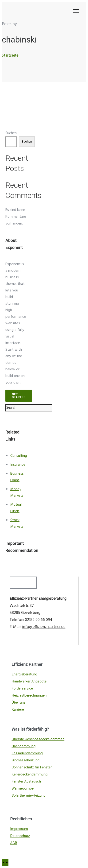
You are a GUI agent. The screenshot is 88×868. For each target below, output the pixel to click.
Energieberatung (25, 674)
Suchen (11, 133)
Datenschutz (20, 836)
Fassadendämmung (27, 753)
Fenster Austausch (26, 781)
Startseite (10, 56)
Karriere (18, 709)
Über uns (19, 702)
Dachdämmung (24, 746)
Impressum (19, 829)
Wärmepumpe (23, 788)
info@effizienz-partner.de (44, 627)
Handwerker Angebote (29, 681)
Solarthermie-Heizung (29, 795)
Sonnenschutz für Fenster (32, 767)
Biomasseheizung (26, 760)
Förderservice (22, 688)
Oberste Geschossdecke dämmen (38, 739)
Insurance (18, 465)
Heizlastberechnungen (29, 695)
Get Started (19, 396)
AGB (14, 843)
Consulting (19, 456)
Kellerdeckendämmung (30, 774)
